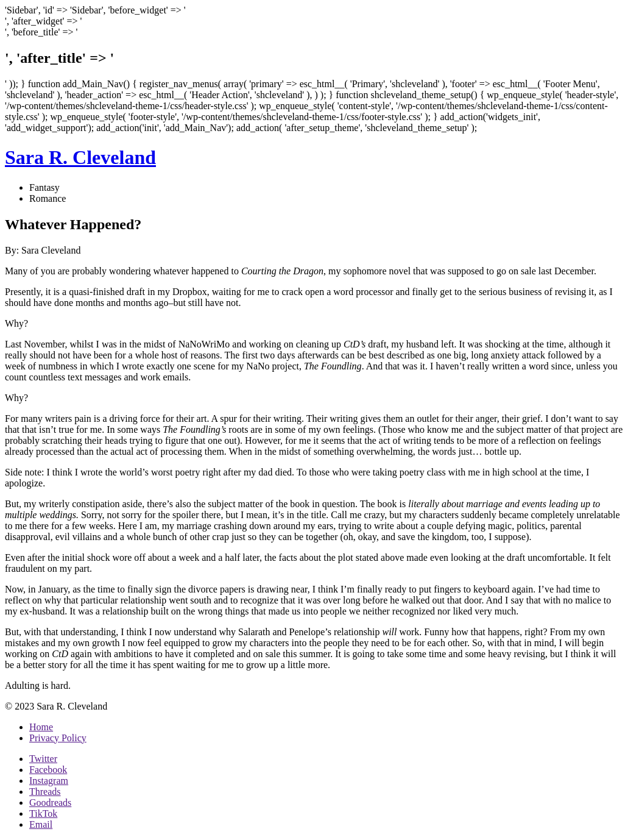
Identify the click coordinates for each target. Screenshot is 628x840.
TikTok (43, 813)
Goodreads (50, 803)
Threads (45, 792)
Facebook (48, 770)
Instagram (49, 781)
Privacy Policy (58, 738)
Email (41, 824)
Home (41, 727)
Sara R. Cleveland (80, 157)
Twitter (43, 759)
